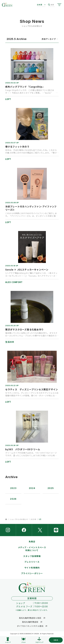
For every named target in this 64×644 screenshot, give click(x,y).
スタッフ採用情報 (32, 556)
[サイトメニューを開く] (59, 5)
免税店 (32, 541)
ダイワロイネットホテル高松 (30, 626)
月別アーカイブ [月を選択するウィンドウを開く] (49, 39)
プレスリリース (32, 562)
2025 (51, 488)
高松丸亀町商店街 (30, 622)
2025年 (33, 519)
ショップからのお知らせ (19, 519)
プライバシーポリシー (32, 573)
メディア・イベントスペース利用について (32, 549)
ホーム (6, 519)
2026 (13, 499)
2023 (13, 488)
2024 (32, 488)
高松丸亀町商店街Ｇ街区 (30, 618)
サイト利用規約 (32, 568)
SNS (56, 640)
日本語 (40, 5)
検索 (51, 5)
